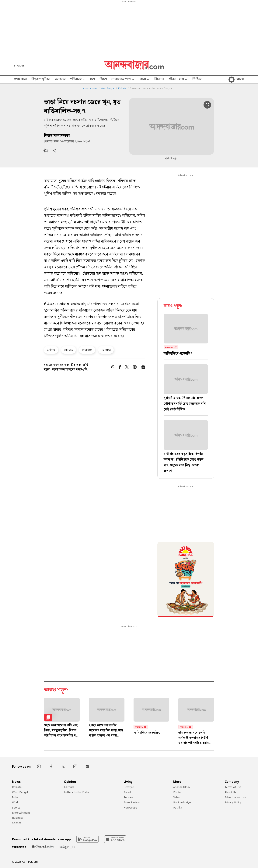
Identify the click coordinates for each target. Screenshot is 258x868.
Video (177, 797)
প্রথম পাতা (20, 80)
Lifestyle (129, 787)
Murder (87, 350)
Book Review (132, 802)
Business (18, 818)
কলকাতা (60, 80)
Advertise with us (235, 797)
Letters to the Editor (77, 792)
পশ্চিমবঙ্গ (78, 80)
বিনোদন (159, 80)
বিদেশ (103, 80)
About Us (230, 792)
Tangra (106, 350)
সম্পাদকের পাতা (123, 80)
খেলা (145, 80)
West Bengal (108, 88)
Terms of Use (233, 787)
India (15, 797)
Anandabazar (90, 88)
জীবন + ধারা (178, 80)
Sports (16, 807)
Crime (51, 350)
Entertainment (21, 813)
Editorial (69, 787)
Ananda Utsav (182, 787)
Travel (127, 792)
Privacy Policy (233, 802)
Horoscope (130, 807)
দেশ (92, 80)
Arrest (68, 350)
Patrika (178, 807)
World (16, 802)
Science (17, 823)
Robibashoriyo (182, 802)
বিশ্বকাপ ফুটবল (41, 80)
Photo (177, 792)
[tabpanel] (186, 580)
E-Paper (19, 65)
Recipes (128, 797)
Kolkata (122, 88)
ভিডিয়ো (197, 80)
